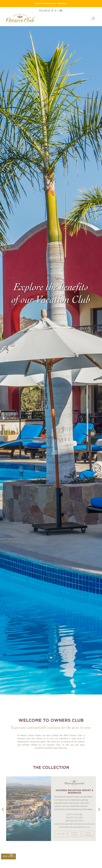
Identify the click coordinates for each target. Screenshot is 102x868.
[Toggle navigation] (93, 18)
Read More (62, 3)
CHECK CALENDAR (88, 838)
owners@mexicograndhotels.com (74, 831)
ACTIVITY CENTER (74, 838)
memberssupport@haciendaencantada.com (74, 828)
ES (61, 11)
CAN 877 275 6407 (74, 822)
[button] (8, 360)
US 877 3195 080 (74, 819)
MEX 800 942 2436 (74, 825)
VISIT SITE (61, 838)
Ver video (8, 856)
